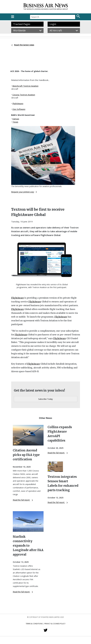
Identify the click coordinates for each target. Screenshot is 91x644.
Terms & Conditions (34, 624)
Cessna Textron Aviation (24, 95)
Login (53, 24)
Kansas (16, 119)
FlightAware (18, 103)
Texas (15, 122)
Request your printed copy (24, 192)
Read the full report (23, 500)
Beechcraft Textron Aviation (25, 86)
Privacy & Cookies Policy (55, 624)
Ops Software (19, 109)
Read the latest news (23, 45)
